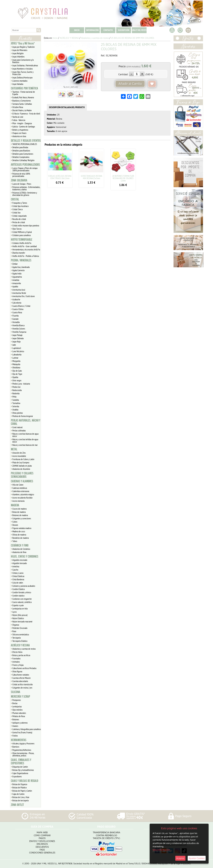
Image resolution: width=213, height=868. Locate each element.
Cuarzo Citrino (18, 309)
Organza (16, 625)
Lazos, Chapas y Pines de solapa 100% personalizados (25, 169)
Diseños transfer (19, 253)
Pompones (17, 700)
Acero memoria (18, 501)
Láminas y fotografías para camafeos (27, 729)
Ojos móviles (17, 710)
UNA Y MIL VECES (139, 30)
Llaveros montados (20, 81)
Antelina (16, 566)
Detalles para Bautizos (21, 151)
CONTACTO (108, 30)
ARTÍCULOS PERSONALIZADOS (25, 165)
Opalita (15, 377)
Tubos (15, 541)
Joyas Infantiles (18, 57)
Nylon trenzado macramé (22, 621)
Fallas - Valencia (19, 120)
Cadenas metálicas (20, 488)
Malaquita (16, 364)
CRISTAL (15, 199)
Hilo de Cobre (18, 485)
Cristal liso (16, 213)
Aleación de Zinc (19, 453)
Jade (14, 345)
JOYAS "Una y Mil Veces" (23, 43)
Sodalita (16, 400)
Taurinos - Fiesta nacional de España (24, 93)
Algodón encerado (20, 560)
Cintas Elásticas (18, 576)
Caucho (15, 570)
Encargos (42, 844)
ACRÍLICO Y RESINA (20, 645)
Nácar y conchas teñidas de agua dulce (25, 440)
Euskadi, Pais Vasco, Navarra (23, 97)
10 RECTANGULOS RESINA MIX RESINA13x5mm (91, 177)
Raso (14, 631)
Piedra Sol (16, 387)
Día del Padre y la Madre (22, 110)
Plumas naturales (19, 713)
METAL (14, 449)
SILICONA (16, 692)
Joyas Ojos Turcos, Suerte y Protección (23, 73)
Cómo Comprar (42, 836)
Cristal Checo (18, 209)
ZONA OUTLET (17, 805)
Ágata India (17, 273)
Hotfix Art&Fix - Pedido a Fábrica (26, 256)
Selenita (16, 406)
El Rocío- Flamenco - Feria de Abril (26, 114)
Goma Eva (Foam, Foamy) (22, 732)
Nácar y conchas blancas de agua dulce (25, 435)
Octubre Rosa (18, 107)
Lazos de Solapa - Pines (22, 184)
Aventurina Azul (19, 290)
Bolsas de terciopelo (21, 800)
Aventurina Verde (19, 293)
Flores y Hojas (18, 665)
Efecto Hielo (17, 652)
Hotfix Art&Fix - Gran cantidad (25, 246)
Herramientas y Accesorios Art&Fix (26, 249)
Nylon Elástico (18, 618)
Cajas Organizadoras (20, 773)
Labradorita (17, 354)
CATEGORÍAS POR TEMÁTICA (24, 88)
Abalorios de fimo (19, 552)
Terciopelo (17, 638)
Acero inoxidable (19, 456)
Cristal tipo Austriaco (20, 206)
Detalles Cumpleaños (21, 157)
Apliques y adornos (20, 723)
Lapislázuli (17, 348)
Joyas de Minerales (20, 50)
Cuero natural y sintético (22, 602)
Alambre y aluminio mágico (23, 494)
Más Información (161, 850)
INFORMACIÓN (92, 30)
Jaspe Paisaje (17, 335)
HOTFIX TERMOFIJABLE (22, 240)
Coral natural (17, 427)
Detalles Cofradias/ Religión (23, 160)
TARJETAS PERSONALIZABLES (25, 144)
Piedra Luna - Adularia (21, 384)
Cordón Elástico (19, 589)
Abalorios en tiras (19, 136)
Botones (16, 719)
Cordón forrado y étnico (22, 592)
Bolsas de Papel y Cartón (22, 791)
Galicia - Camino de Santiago (24, 127)
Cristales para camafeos (22, 235)
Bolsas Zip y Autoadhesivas (23, 770)
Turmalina (16, 403)
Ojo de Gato (17, 371)
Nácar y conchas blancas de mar (25, 445)
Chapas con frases (19, 133)
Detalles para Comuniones (23, 154)
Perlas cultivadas (19, 430)
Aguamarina (17, 277)
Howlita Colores (19, 329)
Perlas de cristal (19, 222)
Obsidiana (16, 367)
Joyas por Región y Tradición (23, 47)
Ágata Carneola (18, 270)
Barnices (16, 747)
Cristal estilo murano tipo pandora (26, 225)
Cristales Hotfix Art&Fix (22, 243)
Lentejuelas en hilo (20, 609)
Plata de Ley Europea (21, 462)
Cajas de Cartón (18, 794)
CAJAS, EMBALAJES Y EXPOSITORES (21, 762)
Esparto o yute (18, 605)
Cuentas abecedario (20, 681)
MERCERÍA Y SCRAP (20, 697)
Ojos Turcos (17, 229)
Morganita (16, 361)
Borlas (15, 703)
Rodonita (16, 393)
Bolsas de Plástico (20, 787)
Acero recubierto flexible (22, 498)
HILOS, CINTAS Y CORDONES (25, 557)
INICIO (77, 30)
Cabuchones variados (21, 675)
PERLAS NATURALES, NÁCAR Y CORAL (26, 422)
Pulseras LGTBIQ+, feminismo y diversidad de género (25, 194)
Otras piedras (18, 413)
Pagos (42, 838)
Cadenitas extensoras (21, 491)
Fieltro (15, 736)
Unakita (15, 410)
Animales (16, 662)
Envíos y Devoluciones (42, 841)
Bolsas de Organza (20, 784)
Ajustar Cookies (197, 858)
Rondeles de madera (21, 538)
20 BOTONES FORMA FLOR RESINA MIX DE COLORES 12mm (123, 178)
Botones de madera (20, 515)
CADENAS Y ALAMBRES (22, 481)
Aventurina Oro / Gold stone (24, 296)
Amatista (16, 280)
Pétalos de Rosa (19, 716)
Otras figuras (17, 671)
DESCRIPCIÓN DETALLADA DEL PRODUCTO (67, 107)
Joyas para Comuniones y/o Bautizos (23, 61)
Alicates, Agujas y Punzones (23, 743)
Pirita (14, 397)
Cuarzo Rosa (17, 312)
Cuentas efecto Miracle (22, 678)
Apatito (15, 286)
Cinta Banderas (18, 579)
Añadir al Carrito (130, 84)
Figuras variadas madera (22, 528)
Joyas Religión (18, 53)
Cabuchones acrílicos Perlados (24, 668)
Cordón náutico (18, 596)
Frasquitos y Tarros (20, 203)
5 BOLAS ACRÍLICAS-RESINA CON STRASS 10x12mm (60, 177)
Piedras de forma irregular (23, 416)
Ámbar (15, 264)
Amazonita (17, 283)
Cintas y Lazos (18, 573)
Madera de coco (19, 531)
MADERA (15, 505)
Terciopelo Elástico (20, 641)
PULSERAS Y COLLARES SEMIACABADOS (22, 475)
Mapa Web (42, 833)
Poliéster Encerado (20, 628)
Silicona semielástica (21, 634)
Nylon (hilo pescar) (20, 615)
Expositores (17, 776)
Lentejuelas (17, 706)
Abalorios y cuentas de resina (24, 649)
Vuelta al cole (18, 117)
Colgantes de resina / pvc (22, 688)
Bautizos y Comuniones (22, 101)
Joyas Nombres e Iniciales (23, 69)
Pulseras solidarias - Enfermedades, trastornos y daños (26, 188)
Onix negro (17, 380)
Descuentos (42, 847)
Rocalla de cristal (19, 219)
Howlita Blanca (18, 325)
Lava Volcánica (18, 351)
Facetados (16, 658)
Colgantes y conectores (22, 518)
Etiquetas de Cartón (20, 767)
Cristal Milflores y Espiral (22, 232)
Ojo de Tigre (17, 374)
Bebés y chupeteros (20, 130)
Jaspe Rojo (16, 342)
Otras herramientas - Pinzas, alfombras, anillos (23, 754)
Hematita (16, 322)
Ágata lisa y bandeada (21, 267)
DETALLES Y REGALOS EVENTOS (26, 141)
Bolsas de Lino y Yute (21, 797)
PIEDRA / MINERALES (21, 260)
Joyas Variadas (18, 84)
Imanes (15, 726)
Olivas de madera (19, 535)
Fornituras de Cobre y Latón (23, 459)
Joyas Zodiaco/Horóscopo (22, 77)
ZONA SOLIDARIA (19, 180)
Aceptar (180, 858)
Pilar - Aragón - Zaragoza (22, 123)
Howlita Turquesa (19, 332)
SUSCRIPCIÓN (124, 30)
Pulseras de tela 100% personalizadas (21, 175)
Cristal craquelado (20, 216)
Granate (15, 319)
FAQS (42, 850)
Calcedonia (17, 303)
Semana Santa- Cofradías (22, 104)
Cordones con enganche (22, 599)
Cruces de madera (19, 509)
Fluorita (15, 316)
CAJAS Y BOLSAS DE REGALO (25, 781)
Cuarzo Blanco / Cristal (21, 306)
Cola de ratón (18, 583)
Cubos (15, 522)
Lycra (14, 612)
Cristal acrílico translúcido (23, 684)
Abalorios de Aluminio (21, 469)
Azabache (16, 299)
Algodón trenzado (20, 563)
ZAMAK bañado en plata (22, 466)
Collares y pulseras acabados (24, 586)
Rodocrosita (17, 390)
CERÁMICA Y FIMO (20, 545)
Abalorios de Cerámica (21, 549)
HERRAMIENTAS (19, 740)
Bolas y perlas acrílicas (21, 655)
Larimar (15, 358)
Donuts (15, 525)
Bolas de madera (19, 512)
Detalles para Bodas (20, 147)
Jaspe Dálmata (18, 338)
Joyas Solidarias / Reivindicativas (25, 65)
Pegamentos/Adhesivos (22, 750)
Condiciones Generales (42, 853)
